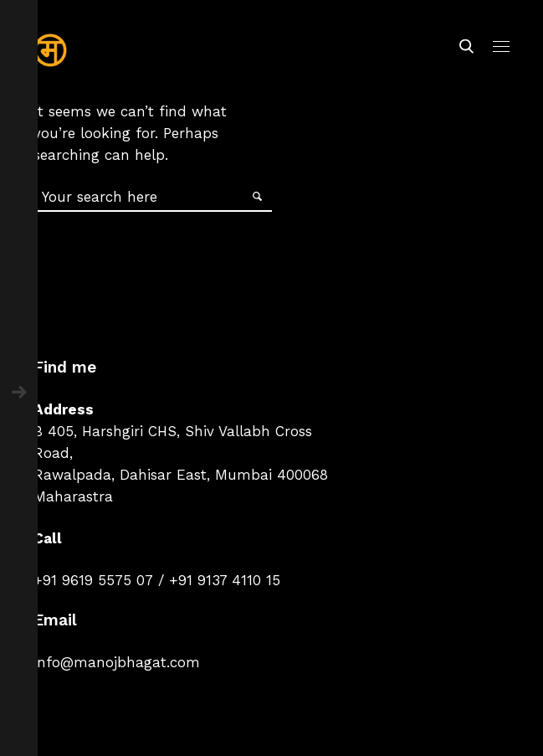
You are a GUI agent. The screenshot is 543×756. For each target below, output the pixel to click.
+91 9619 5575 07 (93, 580)
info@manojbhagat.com (117, 662)
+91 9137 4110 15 (225, 580)
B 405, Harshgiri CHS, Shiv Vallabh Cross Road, (173, 442)
